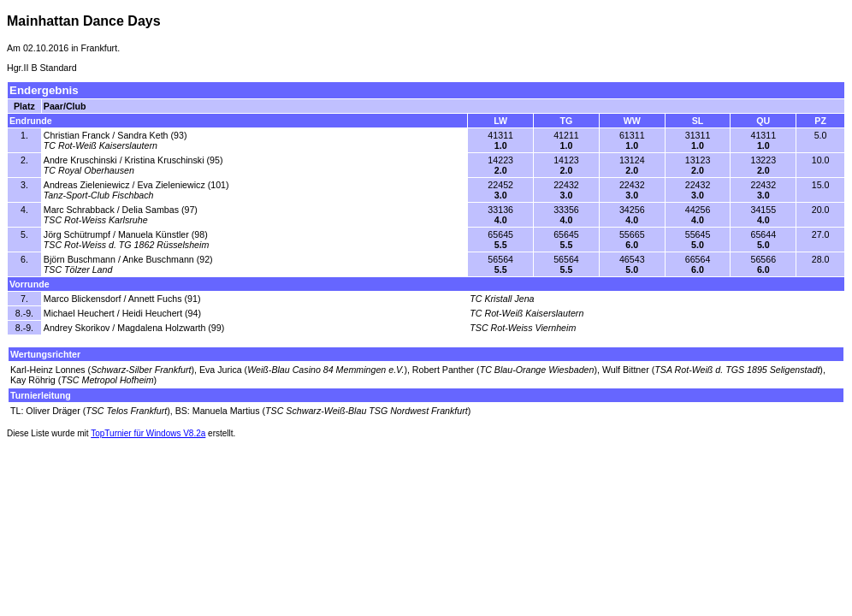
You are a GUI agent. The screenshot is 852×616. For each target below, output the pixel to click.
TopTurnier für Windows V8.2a (148, 433)
